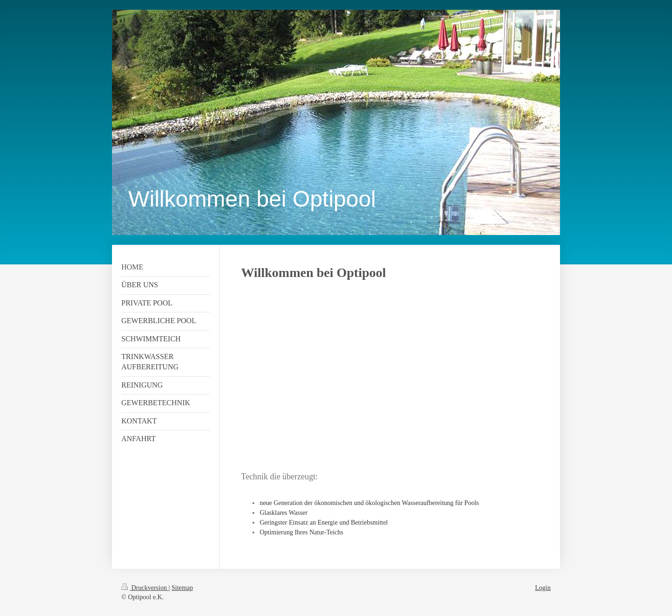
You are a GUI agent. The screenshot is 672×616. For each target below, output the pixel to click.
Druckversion (145, 588)
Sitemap (182, 588)
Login (543, 588)
